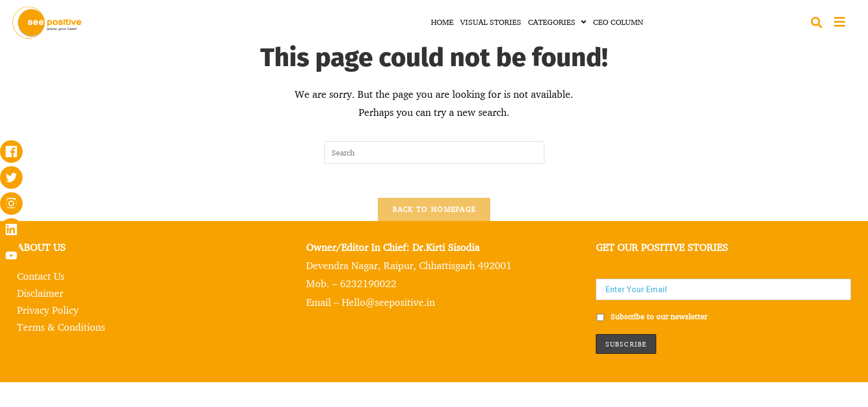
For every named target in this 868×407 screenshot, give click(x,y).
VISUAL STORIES (491, 22)
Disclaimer (40, 293)
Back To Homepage (434, 209)
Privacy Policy (48, 310)
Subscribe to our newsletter (651, 316)
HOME (442, 22)
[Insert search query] (434, 153)
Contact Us (41, 276)
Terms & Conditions (61, 327)
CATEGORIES (557, 22)
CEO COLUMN (618, 22)
